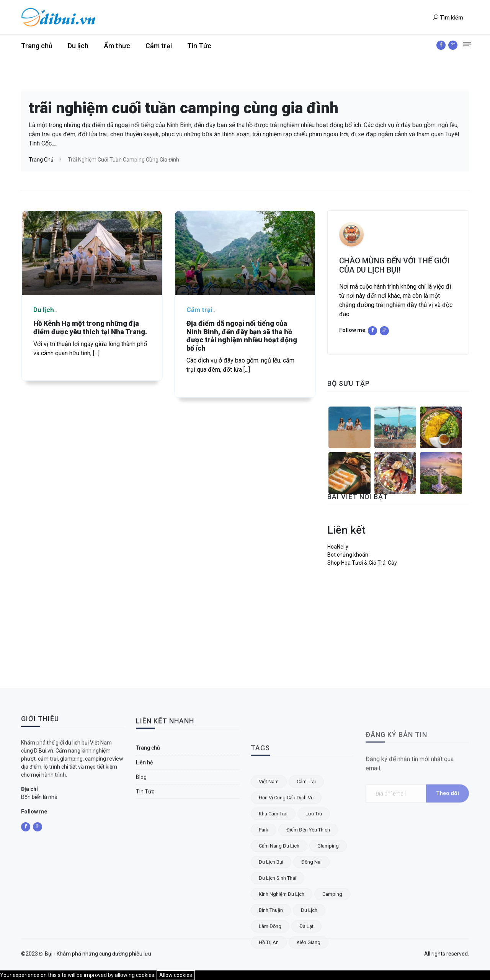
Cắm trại (159, 46)
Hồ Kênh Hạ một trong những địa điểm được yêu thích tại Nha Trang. (90, 327)
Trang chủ (37, 46)
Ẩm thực (117, 46)
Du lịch (78, 46)
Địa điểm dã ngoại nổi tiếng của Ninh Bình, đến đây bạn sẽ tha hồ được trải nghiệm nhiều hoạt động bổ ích (242, 336)
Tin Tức (199, 46)
